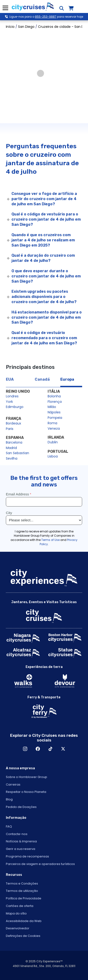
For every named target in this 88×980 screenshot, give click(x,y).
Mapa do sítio (16, 913)
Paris (10, 429)
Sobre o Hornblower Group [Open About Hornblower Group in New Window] (27, 777)
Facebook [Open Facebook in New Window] (38, 749)
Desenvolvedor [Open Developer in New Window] (18, 928)
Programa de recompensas (27, 856)
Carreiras (13, 784)
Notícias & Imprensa (21, 841)
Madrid (11, 448)
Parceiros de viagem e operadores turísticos (40, 864)
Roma (52, 423)
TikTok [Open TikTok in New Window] (50, 749)
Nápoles (54, 412)
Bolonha (54, 396)
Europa (67, 379)
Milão (52, 407)
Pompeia (55, 418)
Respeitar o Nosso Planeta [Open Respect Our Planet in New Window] (26, 792)
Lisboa (53, 456)
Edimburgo (15, 407)
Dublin (53, 442)
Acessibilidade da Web (24, 921)
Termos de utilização (22, 891)
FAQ (9, 826)
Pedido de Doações (21, 807)
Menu (5, 8)
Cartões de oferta (20, 906)
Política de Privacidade (24, 898)
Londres (12, 396)
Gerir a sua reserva (21, 849)
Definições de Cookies (23, 936)
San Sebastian (17, 453)
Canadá (42, 379)
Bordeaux (13, 423)
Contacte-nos (17, 834)
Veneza (54, 428)
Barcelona (14, 442)
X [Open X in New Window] (63, 749)
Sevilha (12, 458)
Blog (9, 799)
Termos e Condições (22, 883)
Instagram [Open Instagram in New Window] (25, 749)
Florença (55, 402)
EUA (10, 379)
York (9, 402)
